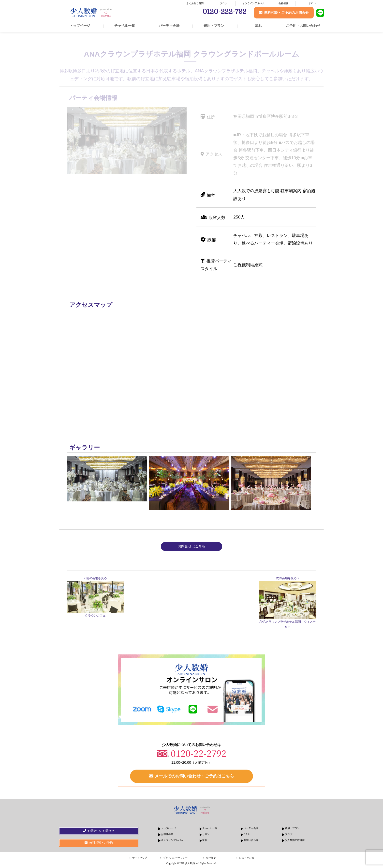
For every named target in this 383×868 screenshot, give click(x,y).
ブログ (223, 3)
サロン (312, 3)
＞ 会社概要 (209, 858)
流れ (258, 26)
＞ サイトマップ (138, 858)
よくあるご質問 (195, 3)
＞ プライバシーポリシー (174, 858)
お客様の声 (167, 835)
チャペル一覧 (125, 26)
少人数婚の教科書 (295, 841)
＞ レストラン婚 (245, 858)
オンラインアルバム (253, 3)
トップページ (80, 26)
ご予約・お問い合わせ (303, 26)
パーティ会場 (169, 26)
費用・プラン (214, 26)
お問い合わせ (251, 841)
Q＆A (247, 835)
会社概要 (283, 3)
